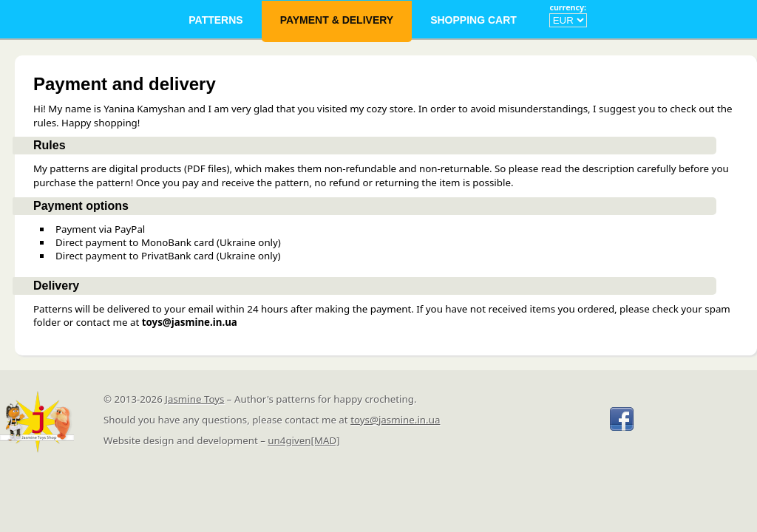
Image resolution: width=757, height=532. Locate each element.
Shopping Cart (475, 20)
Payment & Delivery (337, 20)
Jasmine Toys (194, 399)
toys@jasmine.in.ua (395, 420)
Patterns (215, 20)
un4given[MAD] (303, 440)
